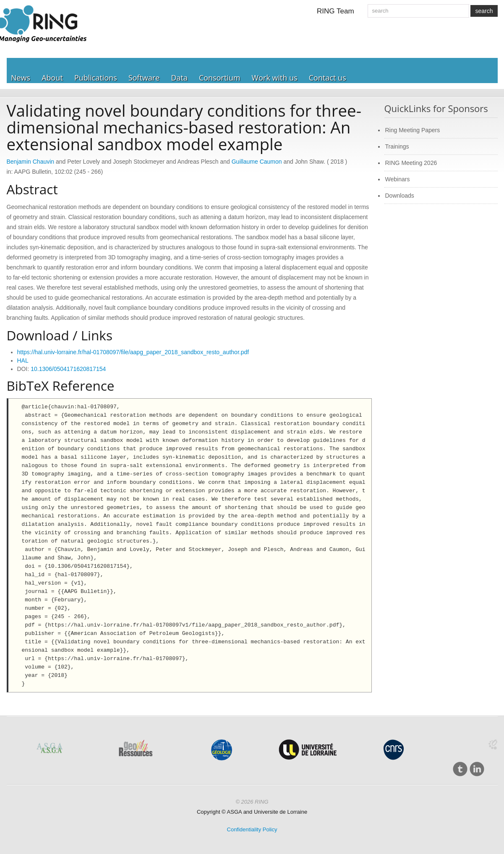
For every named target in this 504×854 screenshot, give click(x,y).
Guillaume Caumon (257, 162)
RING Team (336, 11)
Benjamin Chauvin (31, 162)
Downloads (400, 196)
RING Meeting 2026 (411, 163)
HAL (23, 360)
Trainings (397, 146)
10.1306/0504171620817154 (68, 369)
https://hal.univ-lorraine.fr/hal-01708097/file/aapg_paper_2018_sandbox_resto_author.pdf (133, 352)
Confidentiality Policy (252, 829)
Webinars (398, 179)
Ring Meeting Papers (413, 130)
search (484, 11)
